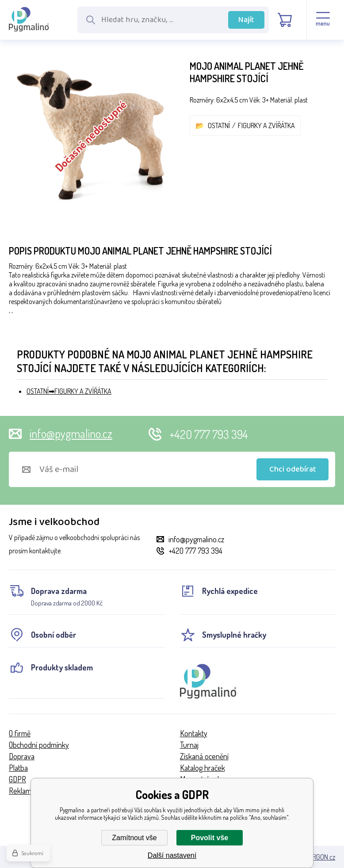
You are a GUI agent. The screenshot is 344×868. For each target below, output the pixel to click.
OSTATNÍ (219, 126)
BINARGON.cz (317, 857)
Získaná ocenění (204, 756)
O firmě (20, 733)
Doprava (22, 756)
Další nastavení (172, 855)
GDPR (17, 779)
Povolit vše (210, 838)
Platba (18, 768)
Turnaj (189, 745)
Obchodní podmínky (39, 745)
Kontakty (194, 733)
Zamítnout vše (134, 838)
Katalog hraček (203, 768)
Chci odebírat (293, 469)
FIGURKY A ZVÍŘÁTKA (266, 126)
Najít (246, 20)
